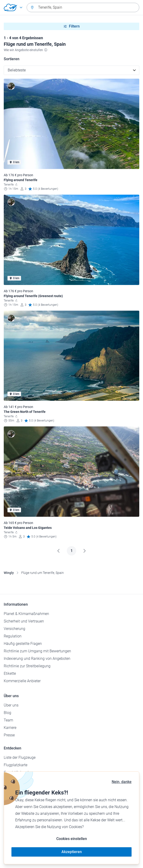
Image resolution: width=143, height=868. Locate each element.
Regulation (13, 636)
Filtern (71, 26)
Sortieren (12, 59)
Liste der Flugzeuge (20, 757)
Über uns (11, 705)
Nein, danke (122, 782)
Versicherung (14, 629)
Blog (7, 713)
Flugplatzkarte (16, 765)
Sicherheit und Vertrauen (24, 621)
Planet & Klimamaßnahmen (26, 614)
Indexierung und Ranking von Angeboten (37, 659)
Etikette (10, 673)
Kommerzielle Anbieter (22, 681)
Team (8, 720)
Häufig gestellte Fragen (23, 644)
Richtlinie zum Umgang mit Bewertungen (37, 651)
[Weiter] (85, 551)
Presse (9, 735)
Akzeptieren (72, 852)
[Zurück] (58, 551)
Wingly (9, 573)
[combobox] (83, 7)
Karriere (10, 728)
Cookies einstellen (72, 839)
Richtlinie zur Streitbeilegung (27, 666)
